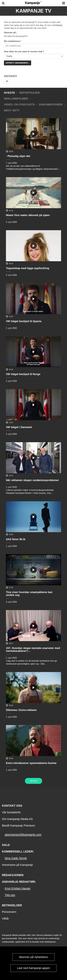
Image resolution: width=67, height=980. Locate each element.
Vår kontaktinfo (11, 812)
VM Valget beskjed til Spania (24, 321)
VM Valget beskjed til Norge (23, 374)
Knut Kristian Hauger (18, 888)
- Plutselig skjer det (18, 156)
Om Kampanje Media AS (17, 819)
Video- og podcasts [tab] (19, 104)
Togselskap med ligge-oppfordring (27, 268)
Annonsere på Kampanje (17, 865)
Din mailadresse (12, 41)
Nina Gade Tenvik (16, 858)
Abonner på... (11, 33)
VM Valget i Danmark (19, 427)
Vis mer (33, 781)
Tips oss (10, 895)
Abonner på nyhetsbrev (33, 957)
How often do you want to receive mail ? (24, 52)
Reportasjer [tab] (30, 93)
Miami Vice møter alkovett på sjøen (28, 215)
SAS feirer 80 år (16, 539)
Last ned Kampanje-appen (33, 968)
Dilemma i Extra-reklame (21, 710)
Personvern (9, 912)
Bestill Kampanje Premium (18, 826)
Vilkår (5, 919)
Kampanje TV (33, 11)
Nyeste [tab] (9, 93)
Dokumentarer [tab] (51, 104)
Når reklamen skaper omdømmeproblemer (32, 480)
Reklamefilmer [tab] (16, 99)
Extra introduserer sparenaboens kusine (31, 763)
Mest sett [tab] (12, 110)
